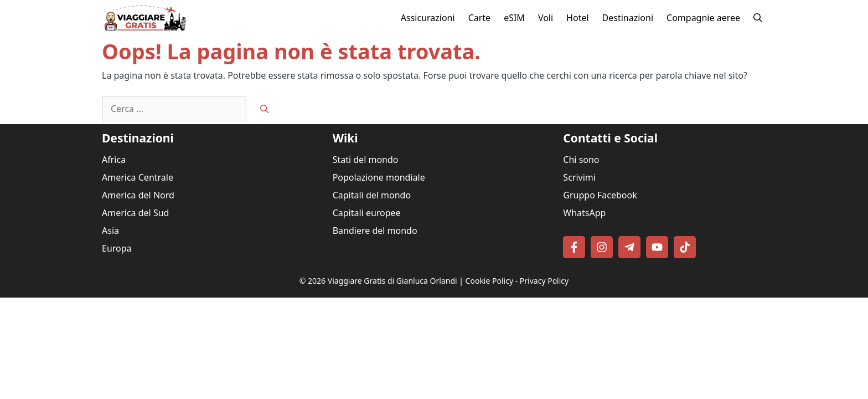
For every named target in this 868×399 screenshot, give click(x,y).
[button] (758, 18)
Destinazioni (628, 18)
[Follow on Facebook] (574, 247)
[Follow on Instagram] (602, 247)
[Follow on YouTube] (657, 247)
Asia (110, 231)
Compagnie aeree (703, 18)
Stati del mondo (366, 160)
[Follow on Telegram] (629, 247)
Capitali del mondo (372, 195)
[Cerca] (264, 109)
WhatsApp (584, 213)
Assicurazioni (428, 18)
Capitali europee (367, 213)
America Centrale (138, 177)
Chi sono (581, 160)
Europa (117, 248)
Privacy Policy (544, 281)
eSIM (514, 18)
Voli (546, 18)
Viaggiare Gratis (357, 281)
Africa (114, 160)
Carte (480, 18)
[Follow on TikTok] (685, 247)
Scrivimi (579, 177)
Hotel (577, 18)
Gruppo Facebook (600, 195)
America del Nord (138, 195)
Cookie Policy (489, 281)
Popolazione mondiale (379, 177)
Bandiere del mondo (375, 231)
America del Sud (135, 213)
